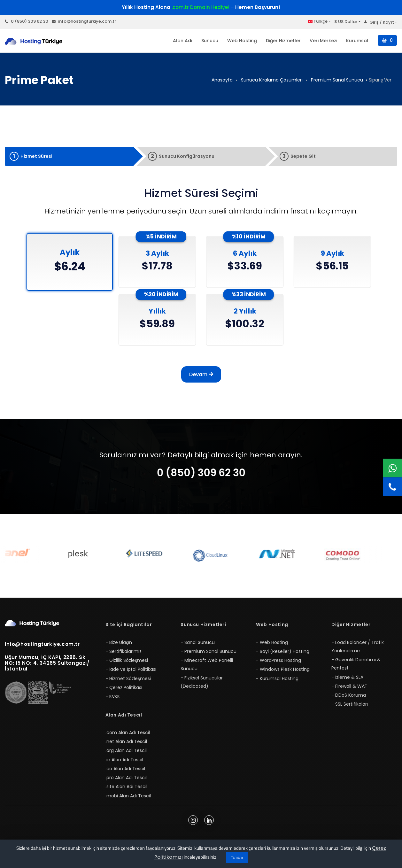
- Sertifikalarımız (124, 651)
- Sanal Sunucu (198, 642)
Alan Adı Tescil (124, 715)
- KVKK (113, 696)
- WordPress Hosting (278, 660)
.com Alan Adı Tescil (128, 732)
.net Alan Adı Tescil (126, 741)
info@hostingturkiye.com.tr (84, 21)
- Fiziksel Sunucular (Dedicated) (202, 682)
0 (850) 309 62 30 (27, 21)
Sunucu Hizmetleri (203, 624)
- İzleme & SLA (347, 677)
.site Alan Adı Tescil (126, 787)
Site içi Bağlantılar (129, 624)
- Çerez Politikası (124, 687)
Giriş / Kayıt (379, 22)
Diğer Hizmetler (283, 41)
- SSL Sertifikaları (350, 704)
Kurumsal (357, 41)
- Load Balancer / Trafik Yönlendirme (358, 647)
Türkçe (318, 21)
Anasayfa (222, 80)
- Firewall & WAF (349, 686)
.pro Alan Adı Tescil (126, 778)
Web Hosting (242, 41)
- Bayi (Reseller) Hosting (283, 651)
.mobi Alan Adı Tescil (128, 796)
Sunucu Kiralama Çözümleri (272, 80)
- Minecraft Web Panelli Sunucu (207, 664)
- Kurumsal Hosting (277, 678)
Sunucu (210, 41)
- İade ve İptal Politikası (131, 669)
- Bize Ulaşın (119, 642)
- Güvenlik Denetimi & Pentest (356, 664)
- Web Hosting (272, 642)
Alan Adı (183, 41)
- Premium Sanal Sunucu (209, 651)
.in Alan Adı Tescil (124, 760)
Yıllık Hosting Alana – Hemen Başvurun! (201, 7)
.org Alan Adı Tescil (126, 750)
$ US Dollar (346, 22)
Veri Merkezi (323, 41)
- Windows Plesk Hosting (283, 669)
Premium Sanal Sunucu (337, 80)
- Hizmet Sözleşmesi (128, 678)
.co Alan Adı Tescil (125, 769)
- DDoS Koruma (349, 695)
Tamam (237, 857)
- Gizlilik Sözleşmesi (127, 660)
